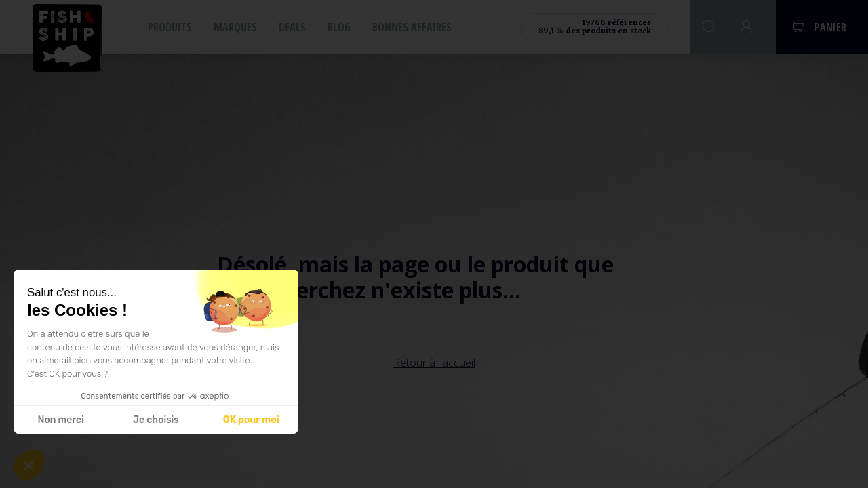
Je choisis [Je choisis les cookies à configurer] (156, 420)
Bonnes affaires (412, 27)
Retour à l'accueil (434, 363)
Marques (235, 27)
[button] (28, 465)
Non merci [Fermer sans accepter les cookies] (60, 420)
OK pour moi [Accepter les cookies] (251, 420)
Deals (292, 27)
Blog (339, 27)
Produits (170, 27)
